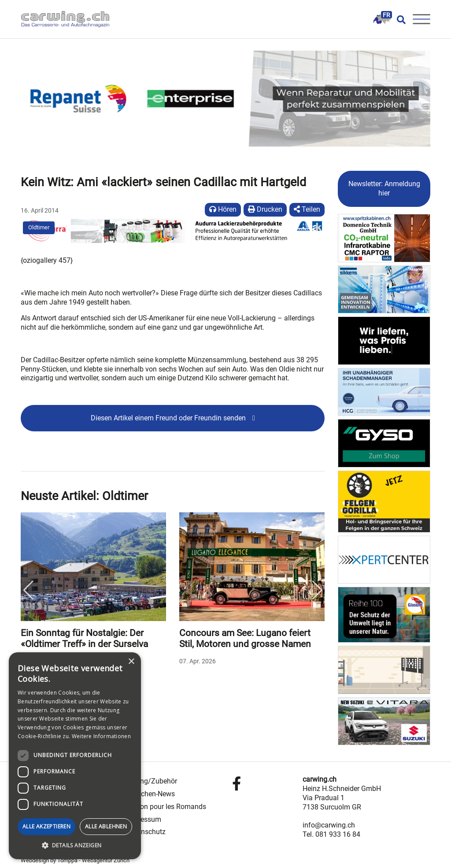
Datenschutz (146, 832)
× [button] (131, 662)
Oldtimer (39, 227)
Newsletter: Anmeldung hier (384, 188)
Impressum (144, 819)
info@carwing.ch (329, 825)
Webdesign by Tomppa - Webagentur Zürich (75, 860)
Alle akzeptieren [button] (46, 826)
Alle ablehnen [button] (106, 826)
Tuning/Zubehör (152, 781)
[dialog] (75, 756)
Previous (28, 590)
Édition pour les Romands (166, 807)
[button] (75, 846)
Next (317, 590)
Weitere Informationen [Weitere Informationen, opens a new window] (101, 736)
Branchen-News (151, 794)
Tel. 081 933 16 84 (331, 834)
